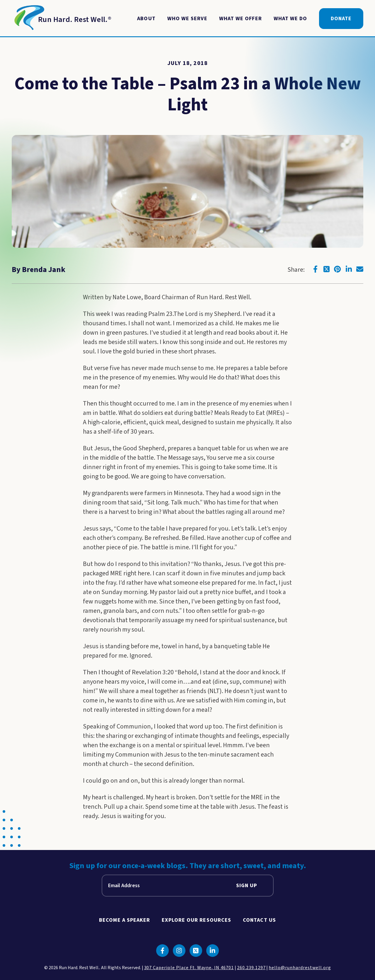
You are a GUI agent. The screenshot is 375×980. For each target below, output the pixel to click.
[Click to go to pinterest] (337, 269)
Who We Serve (187, 19)
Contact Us (259, 920)
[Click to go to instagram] (179, 951)
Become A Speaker (125, 920)
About (146, 19)
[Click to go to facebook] (315, 269)
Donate (341, 19)
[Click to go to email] (360, 269)
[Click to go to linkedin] (349, 269)
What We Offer (241, 19)
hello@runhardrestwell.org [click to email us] (300, 968)
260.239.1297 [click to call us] (251, 968)
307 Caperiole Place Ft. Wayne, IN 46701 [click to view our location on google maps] (189, 968)
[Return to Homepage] (62, 19)
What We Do (290, 19)
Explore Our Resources (196, 920)
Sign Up (247, 886)
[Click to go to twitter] (326, 269)
